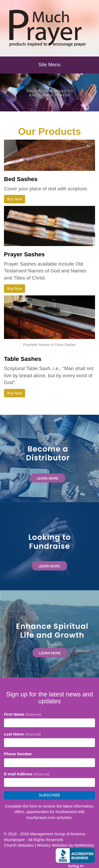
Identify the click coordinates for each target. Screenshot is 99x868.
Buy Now (15, 199)
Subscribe (49, 795)
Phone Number (18, 754)
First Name (23, 714)
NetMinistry (84, 845)
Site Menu (50, 65)
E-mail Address (27, 774)
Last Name (22, 734)
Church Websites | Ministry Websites (36, 845)
